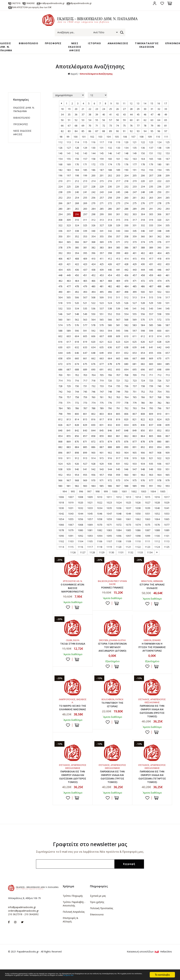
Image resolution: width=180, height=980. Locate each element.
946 (126, 474)
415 (135, 263)
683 (151, 369)
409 (85, 263)
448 (60, 280)
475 (168, 285)
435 (69, 274)
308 (60, 225)
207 (151, 180)
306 (159, 219)
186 (93, 175)
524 (110, 308)
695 (135, 374)
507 (85, 302)
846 (110, 435)
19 (69, 114)
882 (60, 452)
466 (93, 285)
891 (135, 452)
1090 (61, 540)
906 (143, 457)
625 (135, 346)
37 (83, 119)
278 (159, 208)
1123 (148, 552)
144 (93, 158)
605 (85, 341)
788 (93, 413)
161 (118, 164)
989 (135, 491)
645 (69, 358)
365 (69, 247)
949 (151, 474)
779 (135, 407)
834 (126, 430)
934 (143, 468)
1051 (148, 518)
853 (168, 435)
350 (60, 241)
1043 (71, 518)
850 (143, 435)
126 (60, 152)
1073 (128, 529)
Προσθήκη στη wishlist (68, 613)
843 (85, 435)
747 (102, 396)
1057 (90, 524)
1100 (157, 540)
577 (85, 330)
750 (126, 396)
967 (69, 485)
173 (102, 169)
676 (93, 369)
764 (126, 402)
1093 (90, 540)
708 (126, 380)
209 (168, 180)
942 (93, 474)
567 (118, 324)
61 (138, 125)
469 (118, 285)
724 (143, 385)
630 (60, 352)
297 (85, 219)
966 (60, 485)
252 (60, 202)
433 (168, 269)
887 (102, 452)
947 (135, 474)
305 (151, 219)
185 (85, 175)
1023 (109, 507)
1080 (80, 535)
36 (76, 119)
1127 (83, 557)
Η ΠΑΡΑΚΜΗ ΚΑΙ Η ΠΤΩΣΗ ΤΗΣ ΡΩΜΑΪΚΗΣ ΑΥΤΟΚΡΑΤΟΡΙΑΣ (152, 656)
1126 (73, 557)
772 (77, 407)
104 (109, 141)
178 (143, 169)
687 (69, 374)
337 (69, 236)
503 (168, 297)
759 (85, 402)
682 (143, 369)
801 (85, 419)
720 (110, 385)
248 (143, 197)
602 (60, 341)
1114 (61, 552)
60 (131, 125)
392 (60, 258)
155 (69, 164)
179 (151, 169)
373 (135, 247)
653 (135, 358)
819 (118, 424)
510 (110, 302)
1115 (71, 552)
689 (85, 374)
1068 (80, 529)
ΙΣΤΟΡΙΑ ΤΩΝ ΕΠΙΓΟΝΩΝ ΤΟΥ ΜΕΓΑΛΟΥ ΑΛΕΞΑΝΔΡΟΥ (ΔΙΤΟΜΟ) (112, 658)
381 (85, 252)
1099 (148, 540)
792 (126, 413)
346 (143, 236)
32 (159, 114)
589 (69, 335)
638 (126, 352)
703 (85, 380)
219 (135, 186)
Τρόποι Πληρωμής (73, 916)
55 (97, 125)
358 (126, 241)
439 (102, 274)
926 (77, 468)
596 (126, 335)
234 (143, 191)
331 (135, 230)
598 (143, 335)
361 (151, 241)
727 (168, 385)
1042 (61, 518)
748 (110, 396)
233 (135, 191)
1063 (148, 524)
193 (151, 175)
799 (69, 419)
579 (102, 330)
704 (93, 380)
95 (152, 136)
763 (118, 402)
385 (118, 252)
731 (85, 391)
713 (168, 380)
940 (77, 474)
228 (93, 191)
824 (159, 424)
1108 (119, 546)
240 (77, 197)
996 (81, 496)
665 (118, 363)
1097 (128, 540)
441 (118, 274)
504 (60, 302)
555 (135, 319)
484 (126, 291)
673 (69, 369)
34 (62, 119)
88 (104, 136)
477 (69, 291)
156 (77, 164)
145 (102, 158)
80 (159, 130)
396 (93, 258)
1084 (119, 535)
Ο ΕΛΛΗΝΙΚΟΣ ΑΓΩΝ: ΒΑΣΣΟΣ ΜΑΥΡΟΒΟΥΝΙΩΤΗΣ (73, 593)
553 (118, 319)
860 (110, 441)
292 (159, 213)
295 (69, 219)
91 (124, 136)
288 (126, 213)
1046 (100, 518)
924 (60, 468)
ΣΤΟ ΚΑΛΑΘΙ (77, 613)
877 (135, 446)
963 (151, 480)
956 (93, 480)
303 (135, 219)
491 (69, 297)
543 (151, 313)
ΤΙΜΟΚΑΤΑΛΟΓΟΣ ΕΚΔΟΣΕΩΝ (143, 49)
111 (166, 141)
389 (151, 252)
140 (60, 158)
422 (77, 269)
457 (135, 280)
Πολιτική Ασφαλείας (74, 932)
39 (97, 119)
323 (69, 230)
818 (110, 424)
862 (126, 441)
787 (85, 413)
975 (135, 485)
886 (93, 452)
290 (143, 213)
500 (143, 297)
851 (151, 435)
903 (118, 457)
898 (77, 457)
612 (143, 341)
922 (159, 463)
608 (110, 341)
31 (152, 114)
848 (126, 435)
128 (77, 152)
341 (102, 236)
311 (85, 225)
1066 (61, 529)
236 (159, 191)
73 (111, 130)
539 (118, 313)
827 (69, 430)
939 (69, 474)
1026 (138, 507)
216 (110, 186)
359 (135, 241)
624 (126, 346)
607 (102, 341)
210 (60, 186)
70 (90, 130)
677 (102, 369)
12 (131, 108)
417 (151, 263)
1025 (128, 507)
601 (168, 335)
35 (69, 119)
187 (102, 175)
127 (69, 152)
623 (118, 346)
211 (69, 186)
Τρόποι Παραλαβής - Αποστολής (74, 924)
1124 (157, 552)
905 (135, 457)
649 (102, 358)
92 (131, 136)
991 (151, 491)
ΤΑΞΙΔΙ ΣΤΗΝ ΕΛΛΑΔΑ (73, 650)
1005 (163, 496)
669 (151, 363)
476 (60, 291)
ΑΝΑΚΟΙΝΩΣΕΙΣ (115, 48)
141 (69, 158)
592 (93, 335)
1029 (167, 507)
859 (102, 441)
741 (168, 391)
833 (118, 430)
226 (77, 191)
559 (168, 319)
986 (110, 491)
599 (151, 335)
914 (93, 463)
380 (77, 252)
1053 (167, 518)
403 (151, 258)
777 (118, 407)
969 (85, 485)
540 (126, 313)
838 (159, 430)
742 (60, 396)
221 (151, 186)
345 (135, 236)
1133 (140, 557)
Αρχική (71, 79)
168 (60, 169)
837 (151, 430)
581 (118, 330)
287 (118, 213)
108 (141, 141)
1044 (80, 518)
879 (151, 446)
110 (158, 141)
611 (135, 341)
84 (76, 136)
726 (159, 385)
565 (102, 324)
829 (85, 430)
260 (126, 202)
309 (69, 225)
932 (126, 468)
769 (168, 402)
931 (118, 468)
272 (110, 208)
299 (102, 219)
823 (151, 424)
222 (159, 186)
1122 (138, 552)
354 (93, 241)
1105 (90, 546)
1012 (119, 502)
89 (111, 136)
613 (151, 341)
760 (93, 402)
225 (69, 191)
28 (131, 114)
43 (124, 119)
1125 (167, 552)
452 (93, 280)
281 (69, 213)
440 (110, 274)
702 (77, 380)
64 (159, 125)
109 (150, 141)
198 (77, 180)
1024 (119, 507)
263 (151, 202)
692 (110, 374)
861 (118, 441)
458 (143, 280)
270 (93, 208)
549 (85, 319)
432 (159, 269)
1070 (100, 529)
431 (151, 269)
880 (159, 446)
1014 (138, 502)
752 (143, 396)
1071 (109, 529)
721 (118, 385)
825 (168, 424)
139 (168, 152)
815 (85, 424)
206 (143, 180)
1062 (138, 524)
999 (106, 496)
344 (126, 236)
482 (110, 291)
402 (143, 258)
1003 (143, 496)
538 (110, 313)
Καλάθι (170, 3)
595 (118, 335)
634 (93, 352)
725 (151, 385)
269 (85, 208)
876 (126, 446)
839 (168, 430)
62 (145, 125)
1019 (71, 507)
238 (60, 197)
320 (159, 225)
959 (118, 480)
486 (143, 291)
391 (168, 252)
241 (85, 197)
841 (69, 435)
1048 (119, 518)
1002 (134, 496)
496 (110, 297)
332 (143, 230)
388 (143, 252)
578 (93, 330)
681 (135, 369)
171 (85, 169)
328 (110, 230)
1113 (167, 546)
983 (85, 491)
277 (151, 208)
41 (111, 119)
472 (143, 285)
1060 (119, 524)
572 (159, 324)
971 (102, 485)
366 (77, 247)
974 (126, 485)
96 (159, 136)
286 (110, 213)
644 (60, 358)
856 (77, 441)
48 (159, 119)
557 (151, 319)
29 (138, 114)
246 (126, 197)
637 (118, 352)
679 (118, 369)
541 (135, 313)
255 (85, 202)
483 (118, 291)
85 (83, 136)
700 (60, 380)
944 (110, 474)
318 (143, 225)
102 (92, 141)
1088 (157, 535)
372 (126, 247)
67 (69, 130)
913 (85, 463)
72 (104, 130)
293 (168, 213)
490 (60, 297)
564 (93, 324)
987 (118, 491)
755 (168, 396)
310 (77, 225)
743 (69, 396)
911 (69, 463)
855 (69, 441)
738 (143, 391)
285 (102, 213)
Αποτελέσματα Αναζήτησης (97, 78)
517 (168, 302)
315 (118, 225)
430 (143, 269)
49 (166, 119)
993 (168, 491)
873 (102, 446)
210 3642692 (40, 3)
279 (168, 208)
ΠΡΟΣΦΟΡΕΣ (56, 48)
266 (60, 208)
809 (151, 419)
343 (118, 236)
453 (102, 280)
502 (159, 297)
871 (85, 446)
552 (110, 319)
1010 (100, 502)
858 (93, 441)
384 (110, 252)
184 (77, 175)
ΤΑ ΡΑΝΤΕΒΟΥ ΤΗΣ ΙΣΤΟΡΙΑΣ (112, 721)
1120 (119, 552)
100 (76, 141)
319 (151, 225)
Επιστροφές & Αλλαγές (70, 940)
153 (168, 158)
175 (118, 169)
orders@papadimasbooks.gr (68, 3)
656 (159, 358)
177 (135, 169)
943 (102, 474)
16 (159, 108)
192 (143, 175)
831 (102, 430)
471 (135, 285)
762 (110, 402)
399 (118, 258)
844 (93, 435)
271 (102, 208)
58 (117, 125)
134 (126, 152)
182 (60, 175)
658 (60, 363)
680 (126, 369)
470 (126, 285)
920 (143, 463)
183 (69, 175)
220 (143, 186)
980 (60, 491)
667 (135, 363)
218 (126, 186)
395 (85, 258)
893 (151, 452)
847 (118, 435)
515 (151, 302)
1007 (71, 502)
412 (110, 263)
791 (118, 413)
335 (168, 230)
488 (159, 291)
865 (151, 441)
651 (118, 358)
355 (102, 241)
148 (126, 158)
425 (102, 269)
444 (143, 274)
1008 (80, 502)
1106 (100, 546)
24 (104, 114)
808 (143, 419)
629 (168, 346)
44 (131, 119)
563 (85, 324)
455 (118, 280)
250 (159, 197)
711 (151, 380)
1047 (109, 518)
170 (77, 169)
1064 (157, 524)
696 (143, 374)
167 (168, 164)
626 (143, 346)
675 (85, 369)
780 (143, 407)
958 (110, 480)
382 (93, 252)
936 (159, 468)
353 (85, 241)
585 (151, 330)
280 (60, 213)
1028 (157, 507)
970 (93, 485)
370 (110, 247)
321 (168, 225)
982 (77, 491)
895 (168, 452)
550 (93, 319)
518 (60, 308)
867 (168, 441)
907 (151, 457)
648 (93, 358)
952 (60, 480)
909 (168, 457)
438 (93, 274)
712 (159, 380)
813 (69, 424)
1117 (90, 552)
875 (118, 446)
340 (93, 236)
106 (125, 141)
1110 (138, 546)
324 (77, 230)
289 (135, 213)
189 (118, 175)
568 (126, 324)
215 (102, 186)
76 (131, 130)
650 (110, 358)
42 (117, 119)
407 (69, 263)
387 (135, 252)
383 (102, 252)
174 (110, 169)
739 (151, 391)
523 (102, 308)
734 (110, 391)
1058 (100, 524)
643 (168, 352)
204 (126, 180)
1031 (71, 513)
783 (168, 407)
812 (60, 424)
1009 (90, 502)
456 (126, 280)
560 (60, 324)
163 (135, 164)
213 (85, 186)
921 (151, 463)
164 (143, 164)
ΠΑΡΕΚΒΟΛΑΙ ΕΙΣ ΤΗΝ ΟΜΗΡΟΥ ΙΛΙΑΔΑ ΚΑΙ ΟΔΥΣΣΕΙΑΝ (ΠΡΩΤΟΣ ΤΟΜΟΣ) (152, 728)
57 (111, 125)
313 (102, 225)
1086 (138, 535)
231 (118, 191)
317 (135, 225)
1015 (148, 502)
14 (145, 108)
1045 (90, 518)
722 (126, 385)
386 (126, 252)
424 (93, 269)
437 (85, 274)
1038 (138, 513)
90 (117, 136)
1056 (80, 524)
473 (151, 285)
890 (126, 452)
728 (60, 391)
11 (124, 108)
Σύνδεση (155, 3)
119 (118, 147)
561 (69, 324)
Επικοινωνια (97, 934)
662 (93, 363)
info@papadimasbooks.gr (22, 927)
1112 (157, 546)
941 (85, 474)
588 (60, 335)
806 (126, 419)
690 (93, 374)
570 (143, 324)
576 (77, 330)
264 (159, 202)
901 (102, 457)
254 (77, 202)
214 (93, 186)
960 (126, 480)
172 (93, 169)
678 (110, 369)
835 (135, 430)
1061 (128, 524)
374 (143, 247)
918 (126, 463)
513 (135, 302)
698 (159, 374)
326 (93, 230)
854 (60, 441)
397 (102, 258)
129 (85, 152)
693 (118, 374)
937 (168, 468)
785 (69, 413)
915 (102, 463)
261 (135, 202)
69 (83, 130)
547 (69, 319)
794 (143, 413)
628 (159, 346)
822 (143, 424)
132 (110, 152)
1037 (128, 513)
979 (168, 485)
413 (118, 263)
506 (77, 302)
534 (77, 313)
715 (69, 385)
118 (110, 147)
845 (102, 435)
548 (77, 319)
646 (77, 358)
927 (85, 468)
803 (102, 419)
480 (93, 291)
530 (159, 308)
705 (102, 380)
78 (145, 130)
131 (102, 152)
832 (110, 430)
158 (93, 164)
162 (126, 164)
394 (77, 258)
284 (93, 213)
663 (102, 363)
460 (159, 280)
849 (135, 435)
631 (69, 352)
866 (159, 441)
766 (143, 402)
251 (168, 197)
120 (126, 147)
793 (135, 413)
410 (93, 263)
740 (159, 391)
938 (60, 474)
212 (77, 186)
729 (69, 391)
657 (168, 358)
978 (159, 485)
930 (110, 468)
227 (85, 191)
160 (110, 164)
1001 (124, 496)
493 (85, 297)
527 (135, 308)
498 (126, 297)
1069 (90, 529)
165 (151, 164)
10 (117, 108)
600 (159, 335)
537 (102, 313)
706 (110, 380)
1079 (71, 535)
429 (135, 269)
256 (93, 202)
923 (168, 463)
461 (168, 280)
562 (77, 324)
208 (159, 180)
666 (126, 363)
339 (85, 236)
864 (143, 441)
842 (77, 435)
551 (102, 319)
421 (69, 269)
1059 (109, 524)
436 (77, 274)
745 (85, 396)
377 (168, 247)
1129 (102, 557)
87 (97, 136)
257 (102, 202)
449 (69, 280)
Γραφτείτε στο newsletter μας (90, 864)
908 (159, 457)
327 (102, 230)
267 (69, 208)
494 (93, 297)
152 (159, 158)
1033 (90, 513)
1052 (157, 518)
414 (126, 263)
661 (85, 363)
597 (135, 335)
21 (83, 114)
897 (69, 457)
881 (168, 446)
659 (69, 363)
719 (102, 385)
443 (135, 274)
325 (85, 230)
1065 (167, 524)
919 (135, 463)
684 (159, 369)
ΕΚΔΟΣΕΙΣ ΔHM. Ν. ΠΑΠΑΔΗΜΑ (24, 114)
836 (143, 430)
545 (168, 313)
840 (60, 435)
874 (110, 446)
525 (118, 308)
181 (168, 169)
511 (118, 302)
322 (60, 230)
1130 (111, 557)
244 (110, 197)
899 (85, 457)
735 (118, 391)
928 (93, 468)
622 (110, 346)
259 (118, 202)
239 (69, 197)
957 (102, 480)
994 (65, 496)
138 (159, 152)
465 (85, 285)
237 (168, 191)
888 (110, 452)
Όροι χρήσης (97, 922)
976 (143, 485)
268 (77, 208)
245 (118, 197)
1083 (109, 535)
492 (77, 297)
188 (110, 175)
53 (83, 125)
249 (151, 197)
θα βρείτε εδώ (70, 976)
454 (110, 280)
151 (151, 158)
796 (159, 413)
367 (85, 247)
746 (93, 396)
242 (93, 197)
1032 (80, 513)
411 (102, 263)
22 (90, 114)
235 (151, 191)
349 (168, 236)
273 (118, 208)
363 (168, 241)
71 (97, 130)
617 (69, 346)
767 (151, 402)
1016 (157, 502)
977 (151, 485)
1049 (128, 518)
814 (77, 424)
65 (166, 125)
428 (126, 269)
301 (118, 219)
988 (126, 491)
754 (159, 396)
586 (159, 330)
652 (126, 358)
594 (110, 335)
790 (110, 413)
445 (151, 274)
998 (98, 496)
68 (76, 130)
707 (118, 380)
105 (117, 141)
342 (110, 236)
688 (77, 374)
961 (135, 480)
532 (60, 313)
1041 (167, 513)
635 (102, 352)
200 (93, 180)
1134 (150, 557)
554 (126, 319)
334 (159, 230)
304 (143, 219)
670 (159, 363)
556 (143, 319)
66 (62, 130)
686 (60, 374)
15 (152, 108)
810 (159, 419)
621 (102, 346)
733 (102, 391)
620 (93, 346)
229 (102, 191)
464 (77, 285)
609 (118, 341)
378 (60, 252)
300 (110, 219)
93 (138, 136)
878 (143, 446)
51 (69, 125)
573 (168, 324)
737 (135, 391)
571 (151, 324)
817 (102, 424)
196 (60, 180)
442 (126, 274)
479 (85, 291)
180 (159, 169)
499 (135, 297)
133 (118, 152)
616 (60, 346)
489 (168, 291)
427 (118, 269)
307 (168, 219)
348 (159, 236)
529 (151, 308)
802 (93, 419)
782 (159, 407)
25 (111, 114)
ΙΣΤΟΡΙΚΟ (93, 48)
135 (135, 152)
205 (135, 180)
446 (159, 274)
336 (60, 236)
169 (69, 169)
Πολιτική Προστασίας (102, 928)
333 (151, 230)
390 (159, 252)
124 (159, 147)
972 (110, 485)
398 (110, 258)
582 (126, 330)
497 (118, 297)
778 (126, 407)
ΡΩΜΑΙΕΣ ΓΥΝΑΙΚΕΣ (112, 592)
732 (93, 391)
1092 (80, 540)
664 (110, 363)
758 (77, 402)
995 (73, 496)
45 (138, 119)
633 (85, 352)
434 (60, 274)
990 (143, 491)
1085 (128, 535)
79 (152, 130)
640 (143, 352)
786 (77, 413)
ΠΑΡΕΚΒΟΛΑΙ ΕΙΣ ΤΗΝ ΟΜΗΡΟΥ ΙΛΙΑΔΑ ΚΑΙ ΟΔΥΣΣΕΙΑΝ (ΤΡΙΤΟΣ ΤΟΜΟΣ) (112, 796)
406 (60, 263)
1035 (109, 513)
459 (151, 280)
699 (168, 374)
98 (61, 141)
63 (152, 125)
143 (85, 158)
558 (159, 319)
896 (60, 457)
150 (143, 158)
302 (126, 219)
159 (102, 164)
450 (77, 280)
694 (126, 374)
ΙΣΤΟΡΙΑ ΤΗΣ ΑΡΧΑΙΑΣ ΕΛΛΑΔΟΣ (152, 591)
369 (102, 247)
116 (93, 147)
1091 (71, 540)
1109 (128, 546)
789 (102, 413)
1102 (61, 546)
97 (166, 136)
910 (60, 463)
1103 (71, 546)
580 (110, 330)
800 (77, 419)
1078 (61, 535)
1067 (71, 529)
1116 (80, 552)
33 (166, 114)
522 (93, 308)
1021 (90, 507)
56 (104, 125)
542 (143, 313)
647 (85, 358)
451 (85, 280)
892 (143, 452)
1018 (61, 507)
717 (85, 385)
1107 (109, 546)
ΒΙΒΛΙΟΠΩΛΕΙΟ (32, 48)
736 (126, 391)
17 (166, 108)
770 (60, 407)
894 (159, 452)
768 (159, 402)
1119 (109, 552)
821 (135, 424)
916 (110, 463)
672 (60, 369)
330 (126, 230)
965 (168, 480)
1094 (100, 540)
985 (102, 491)
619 (85, 346)
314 (110, 225)
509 (102, 302)
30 (145, 114)
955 (85, 480)
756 (60, 402)
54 (90, 125)
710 (143, 380)
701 (69, 380)
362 (159, 241)
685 (168, 369)
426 (110, 269)
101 (84, 141)
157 (85, 164)
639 (135, 352)
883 (69, 452)
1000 (115, 496)
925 (69, 468)
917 (118, 463)
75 (124, 130)
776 (110, 407)
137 (151, 152)
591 (85, 335)
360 (143, 241)
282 (77, 213)
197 (69, 180)
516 (159, 302)
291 (151, 213)
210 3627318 (19, 3)
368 (93, 247)
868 (60, 446)
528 (143, 308)
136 (143, 152)
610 (126, 341)
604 (77, 341)
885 (85, 452)
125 (168, 147)
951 (168, 474)
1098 (138, 540)
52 (76, 125)
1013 (128, 502)
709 (135, 380)
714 (60, 385)
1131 (121, 557)
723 (135, 385)
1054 (61, 524)
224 (60, 191)
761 (102, 402)
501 (151, 297)
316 (126, 225)
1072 (119, 529)
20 (76, 114)
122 (143, 147)
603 (69, 341)
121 (135, 147)
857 (85, 441)
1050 (138, 518)
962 (143, 480)
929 (102, 468)
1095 (109, 540)
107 (133, 141)
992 (159, 491)
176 (126, 169)
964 (159, 480)
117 (102, 147)
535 (85, 313)
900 (93, 457)
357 (118, 241)
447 (168, 274)
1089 (167, 535)
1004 (153, 496)
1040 (157, 513)
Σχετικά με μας (98, 916)
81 (166, 130)
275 (135, 208)
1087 (148, 535)
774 (93, 407)
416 (143, 263)
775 (102, 407)
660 (77, 363)
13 (138, 108)
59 (124, 125)
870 (77, 446)
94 (145, 136)
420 (60, 269)
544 (159, 313)
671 (168, 363)
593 (102, 335)
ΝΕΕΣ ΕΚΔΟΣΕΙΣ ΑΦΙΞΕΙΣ (76, 51)
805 (118, 419)
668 (143, 363)
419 (168, 263)
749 (118, 396)
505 (69, 302)
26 (117, 114)
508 (93, 302)
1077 (167, 529)
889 (118, 452)
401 (135, 258)
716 (77, 385)
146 (110, 158)
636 (110, 352)
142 (77, 158)
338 (77, 236)
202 (110, 180)
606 (93, 341)
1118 (100, 552)
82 (62, 136)
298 (93, 219)
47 (152, 119)
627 (151, 346)
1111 (148, 546)
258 (110, 202)
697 (151, 374)
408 (77, 263)
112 (60, 147)
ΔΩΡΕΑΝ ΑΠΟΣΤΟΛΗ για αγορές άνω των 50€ (38, 11)
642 (159, 352)
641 (151, 352)
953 (69, 480)
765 (135, 402)
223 (168, 186)
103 (100, 141)
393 (69, 258)
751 (135, 396)
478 (77, 291)
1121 (128, 552)
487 (151, 291)
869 (69, 446)
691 (102, 374)
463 (69, 285)
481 (102, 291)
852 (159, 435)
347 (151, 236)
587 (168, 330)
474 (159, 285)
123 (151, 147)
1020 (80, 507)
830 (93, 430)
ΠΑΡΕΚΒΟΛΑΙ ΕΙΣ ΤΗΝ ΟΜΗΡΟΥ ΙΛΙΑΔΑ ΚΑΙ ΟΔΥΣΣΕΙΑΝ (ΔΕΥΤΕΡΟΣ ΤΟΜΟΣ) (73, 796)
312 (93, 225)
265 (168, 202)
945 (118, 474)
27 (124, 114)
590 (77, 335)
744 (77, 396)
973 (118, 485)
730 (77, 391)
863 (135, 441)
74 (117, 130)
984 (93, 491)
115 (85, 147)
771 (69, 407)
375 (151, 247)
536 (93, 313)
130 (93, 152)
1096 (119, 540)
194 (159, 175)
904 (126, 457)
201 (102, 180)
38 (90, 119)
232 (126, 191)
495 (102, 297)
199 (85, 180)
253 (69, 202)
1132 (131, 557)
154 (60, 164)
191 (135, 175)
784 (60, 413)
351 (69, 241)
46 (145, 119)
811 (168, 419)
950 (159, 474)
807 (135, 419)
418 (159, 263)
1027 (148, 507)
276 (143, 208)
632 (77, 352)
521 (85, 308)
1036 (119, 513)
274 (126, 208)
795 (151, 413)
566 (110, 324)
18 (62, 114)
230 (110, 191)
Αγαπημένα (162, 3)
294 (60, 219)
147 (118, 158)
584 (143, 330)
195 (168, 175)
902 (110, 457)
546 (60, 319)
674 (77, 369)
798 (60, 419)
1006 (61, 502)
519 (69, 308)
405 (168, 258)
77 (138, 130)
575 (69, 330)
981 (69, 491)
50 (62, 125)
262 (143, 202)
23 (97, 114)
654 (143, 358)
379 (69, 252)
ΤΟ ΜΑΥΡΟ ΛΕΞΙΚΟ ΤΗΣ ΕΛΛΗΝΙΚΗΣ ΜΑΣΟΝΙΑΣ (73, 726)
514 (143, 302)
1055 (71, 524)
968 (77, 485)
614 (159, 341)
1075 (148, 529)
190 (126, 175)
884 (77, 452)
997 (89, 496)
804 (110, 419)
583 (135, 330)
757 (69, 402)
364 (60, 247)
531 (168, 308)
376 (159, 247)
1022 (100, 507)
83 (69, 136)
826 (60, 430)
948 (143, 474)
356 (110, 241)
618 (77, 346)
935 (151, 468)
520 (77, 308)
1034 (100, 513)
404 (159, 258)
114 (77, 147)
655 (151, 358)
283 (85, 213)
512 (126, 302)
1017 (167, 502)
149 (135, 158)
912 (77, 463)
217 (118, 186)
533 (69, 313)
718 (93, 385)
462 (60, 285)
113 (69, 147)
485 (135, 291)
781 (151, 407)
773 (85, 407)
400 (126, 258)
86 (90, 136)
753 (151, 396)
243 (102, 197)
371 (118, 247)
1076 (157, 529)
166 (159, 164)
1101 (167, 540)
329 (118, 230)
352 (77, 241)
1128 (92, 557)
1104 (80, 546)
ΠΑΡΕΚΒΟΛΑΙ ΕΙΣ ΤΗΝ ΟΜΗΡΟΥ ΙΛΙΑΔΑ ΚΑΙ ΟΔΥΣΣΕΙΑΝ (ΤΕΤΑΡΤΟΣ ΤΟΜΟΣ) (152, 796)
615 (168, 341)
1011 (109, 502)
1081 (90, 535)
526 (126, 308)
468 (110, 285)
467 (102, 285)
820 (126, 424)
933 (135, 468)
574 (60, 330)
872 (93, 446)
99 (68, 141)
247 (135, 197)
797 (168, 413)
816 (93, 424)
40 (104, 119)
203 (118, 180)
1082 (100, 535)
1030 (61, 513)
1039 (148, 513)
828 (77, 430)
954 (77, 480)
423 (85, 269)
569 (135, 324)
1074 (138, 529)
